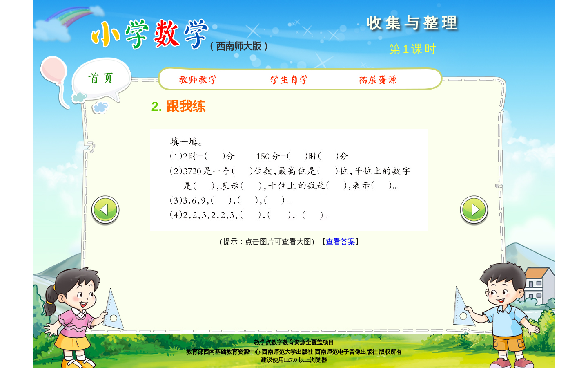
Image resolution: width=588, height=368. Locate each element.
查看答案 (341, 242)
